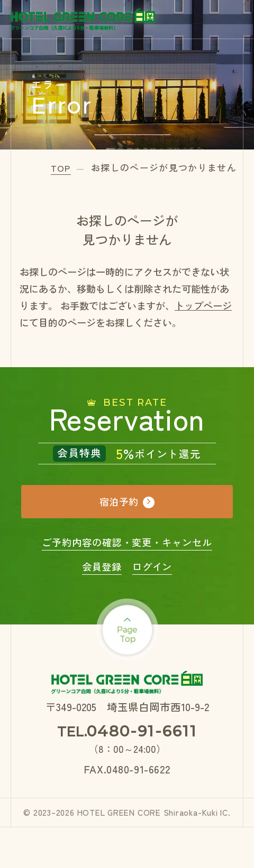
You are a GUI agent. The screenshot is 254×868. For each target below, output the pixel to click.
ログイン (152, 566)
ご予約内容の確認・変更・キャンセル (127, 542)
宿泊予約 (119, 501)
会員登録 (102, 566)
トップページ (203, 305)
